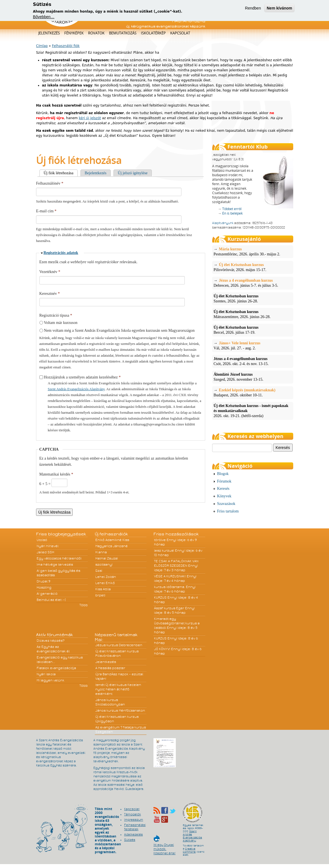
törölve (160, 540)
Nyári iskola (46, 674)
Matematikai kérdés (56, 474)
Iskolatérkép (153, 33)
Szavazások (226, 504)
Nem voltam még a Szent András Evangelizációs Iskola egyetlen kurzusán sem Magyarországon (119, 331)
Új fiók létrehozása (61, 173)
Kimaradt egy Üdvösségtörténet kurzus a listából (177, 623)
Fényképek (74, 33)
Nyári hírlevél (48, 546)
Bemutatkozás (123, 33)
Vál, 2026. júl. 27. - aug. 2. (253, 345)
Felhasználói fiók (66, 46)
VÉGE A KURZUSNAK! (170, 576)
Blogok (223, 474)
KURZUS (160, 598)
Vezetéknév (50, 272)
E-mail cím (46, 211)
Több (84, 605)
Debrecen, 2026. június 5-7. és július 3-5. (253, 283)
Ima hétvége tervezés (55, 564)
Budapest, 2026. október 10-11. (253, 392)
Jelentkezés (49, 33)
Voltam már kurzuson (61, 323)
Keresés (223, 489)
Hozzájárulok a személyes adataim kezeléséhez (82, 377)
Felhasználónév (50, 183)
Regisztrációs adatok (61, 253)
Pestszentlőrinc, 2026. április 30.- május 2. (253, 251)
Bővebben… (44, 16)
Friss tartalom (228, 511)
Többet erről (232, 209)
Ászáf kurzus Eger (169, 608)
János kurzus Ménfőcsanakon (120, 711)
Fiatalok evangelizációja (56, 668)
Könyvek (224, 496)
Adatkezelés (133, 834)
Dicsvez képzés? (51, 641)
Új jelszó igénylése (133, 173)
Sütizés (130, 840)
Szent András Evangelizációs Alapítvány (76, 389)
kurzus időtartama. (170, 587)
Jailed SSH (45, 552)
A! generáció (47, 594)
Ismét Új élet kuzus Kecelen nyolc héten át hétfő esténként (118, 689)
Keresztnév (50, 294)
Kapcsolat (180, 33)
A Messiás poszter (110, 668)
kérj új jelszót (90, 118)
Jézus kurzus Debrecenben (119, 645)
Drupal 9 (43, 581)
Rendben (253, 8)
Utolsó (42, 540)
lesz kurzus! (164, 551)
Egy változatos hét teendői (59, 558)
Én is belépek (232, 213)
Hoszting (44, 587)
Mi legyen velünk (50, 680)
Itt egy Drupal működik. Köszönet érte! (164, 846)
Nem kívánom (279, 8)
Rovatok (96, 33)
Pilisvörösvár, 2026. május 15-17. (253, 267)
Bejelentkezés (96, 173)
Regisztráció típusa (56, 315)
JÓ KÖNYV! (162, 649)
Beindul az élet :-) (51, 600)
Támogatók (132, 814)
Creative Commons (189, 850)
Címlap (42, 46)
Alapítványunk (223, 223)
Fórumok (224, 481)
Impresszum (134, 820)
